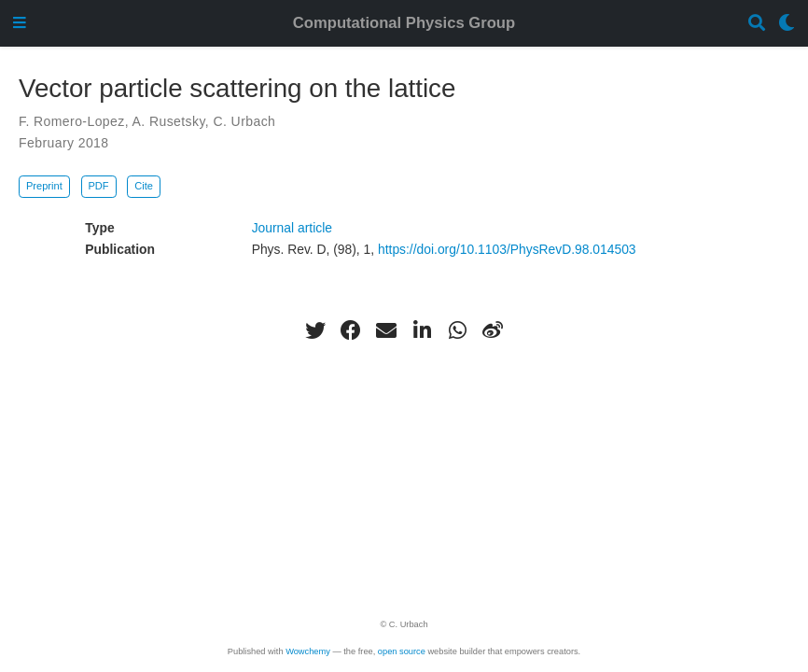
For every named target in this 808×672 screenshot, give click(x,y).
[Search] (757, 24)
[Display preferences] (787, 24)
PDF (98, 186)
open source (402, 651)
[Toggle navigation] (20, 24)
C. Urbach (244, 121)
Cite (144, 186)
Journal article (292, 228)
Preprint (44, 186)
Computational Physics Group (404, 23)
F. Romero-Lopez (72, 121)
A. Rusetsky (169, 121)
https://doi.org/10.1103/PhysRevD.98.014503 (507, 249)
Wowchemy (308, 651)
